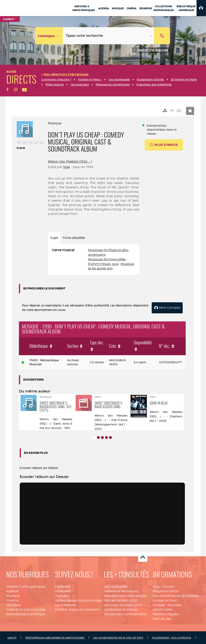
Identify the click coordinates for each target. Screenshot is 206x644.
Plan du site (162, 619)
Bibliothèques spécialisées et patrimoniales (55, 637)
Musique (13, 596)
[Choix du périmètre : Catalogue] (49, 36)
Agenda (12, 591)
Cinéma (12, 600)
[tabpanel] (94, 259)
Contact (168, 587)
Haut (143, 557)
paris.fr (12, 637)
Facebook (63, 587)
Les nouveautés (116, 587)
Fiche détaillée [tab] (74, 238)
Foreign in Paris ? (166, 600)
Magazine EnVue (166, 591)
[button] (201, 8)
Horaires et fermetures (121, 591)
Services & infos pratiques (26, 587)
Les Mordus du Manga (121, 609)
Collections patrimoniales (26, 609)
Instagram (63, 591)
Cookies (159, 605)
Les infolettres (66, 605)
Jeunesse (13, 605)
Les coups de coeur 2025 (123, 605)
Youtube (62, 596)
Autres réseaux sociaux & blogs (78, 600)
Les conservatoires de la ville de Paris (118, 637)
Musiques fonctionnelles (107, 259)
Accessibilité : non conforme (172, 637)
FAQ (156, 587)
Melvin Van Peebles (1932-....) (70, 162)
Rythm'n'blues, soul (103, 264)
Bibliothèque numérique (25, 614)
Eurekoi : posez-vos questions (78, 609)
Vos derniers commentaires (125, 614)
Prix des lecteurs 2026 (121, 600)
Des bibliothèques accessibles (176, 596)
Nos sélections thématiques (125, 596)
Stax (67, 167)
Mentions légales (166, 614)
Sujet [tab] (54, 238)
